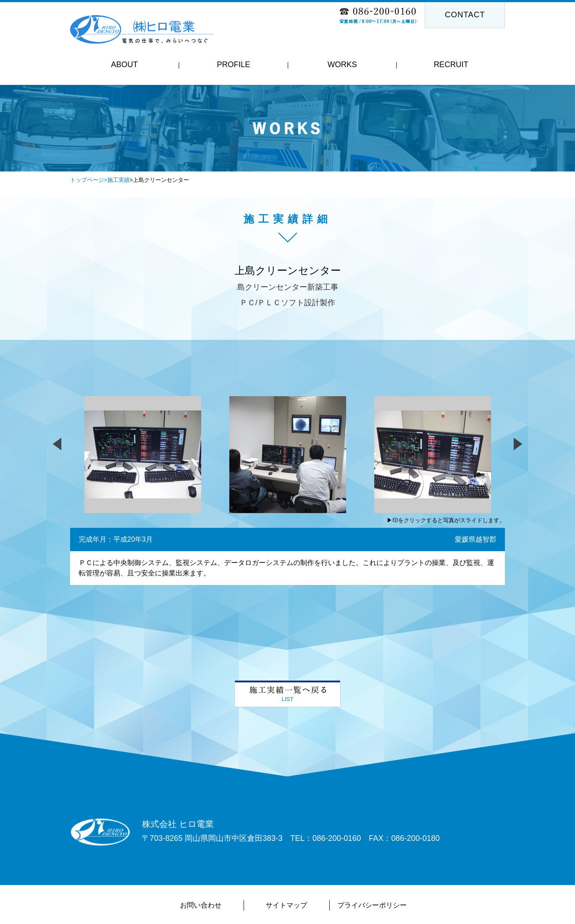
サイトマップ (286, 905)
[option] (287, 128)
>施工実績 (117, 180)
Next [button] (421, 145)
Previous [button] (154, 145)
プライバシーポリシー (372, 905)
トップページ (87, 180)
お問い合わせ (201, 905)
